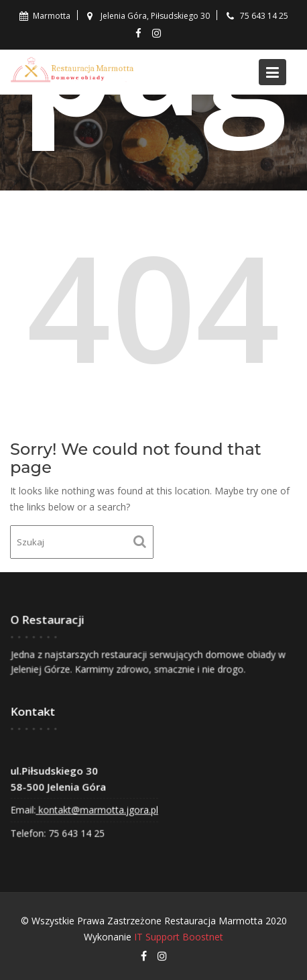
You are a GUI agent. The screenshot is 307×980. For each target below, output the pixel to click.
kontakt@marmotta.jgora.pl (98, 809)
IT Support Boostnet (179, 937)
